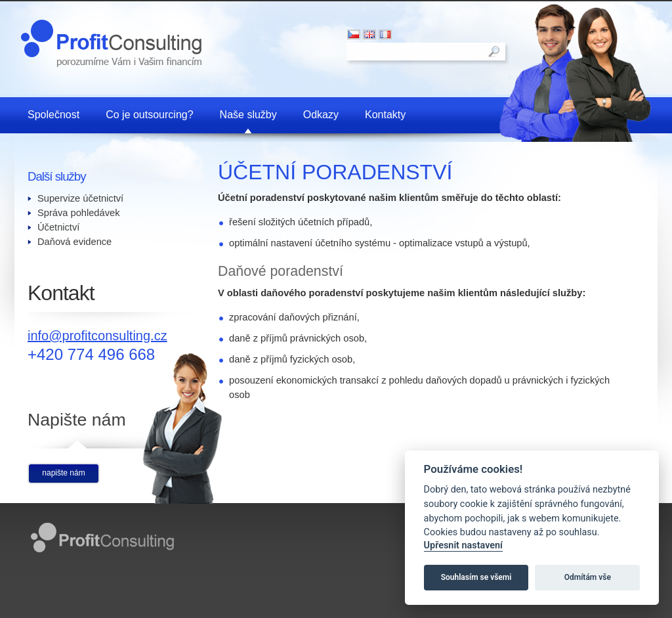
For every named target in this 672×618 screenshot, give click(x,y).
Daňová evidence (74, 242)
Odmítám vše (588, 577)
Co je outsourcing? (149, 115)
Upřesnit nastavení (463, 545)
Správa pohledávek (78, 213)
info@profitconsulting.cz (97, 336)
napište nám (63, 473)
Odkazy (321, 115)
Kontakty (385, 115)
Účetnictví (58, 227)
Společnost (53, 115)
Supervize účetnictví (80, 198)
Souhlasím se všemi (476, 577)
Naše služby (248, 115)
